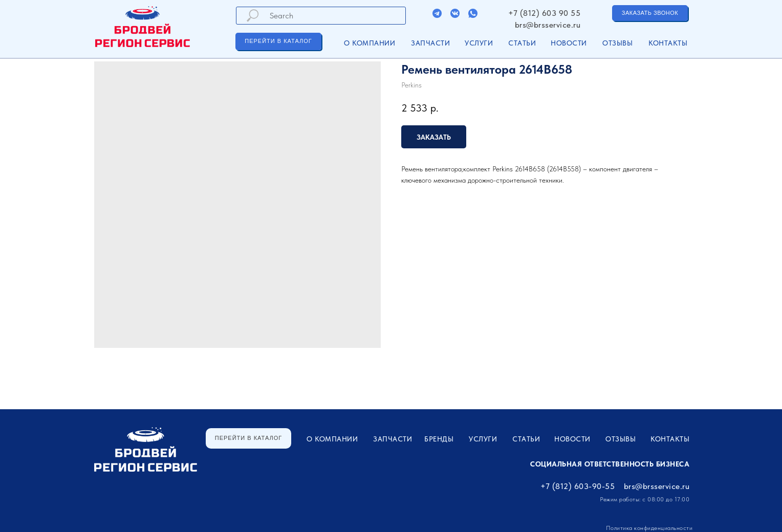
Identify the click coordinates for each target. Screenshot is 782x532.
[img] (437, 13)
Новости (569, 43)
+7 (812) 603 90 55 (544, 13)
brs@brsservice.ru (548, 25)
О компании (370, 43)
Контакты (668, 43)
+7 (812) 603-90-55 (578, 486)
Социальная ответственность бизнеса (610, 464)
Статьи (522, 43)
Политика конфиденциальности (649, 528)
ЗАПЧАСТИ (430, 43)
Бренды (439, 439)
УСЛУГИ (479, 43)
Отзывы (617, 43)
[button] (650, 13)
